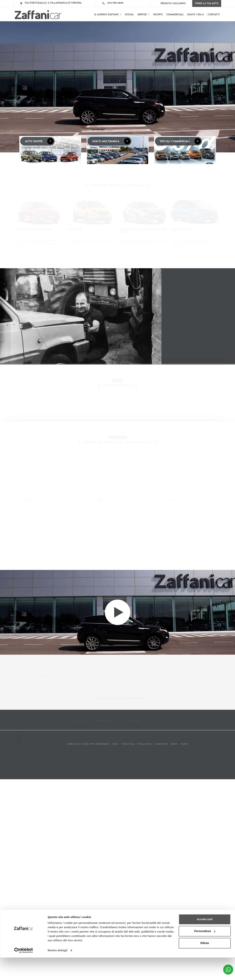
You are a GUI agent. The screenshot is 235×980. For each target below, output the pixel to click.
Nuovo (158, 15)
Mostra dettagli (58, 973)
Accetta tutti (205, 942)
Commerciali (175, 15)
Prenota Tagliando (173, 4)
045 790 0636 (115, 3)
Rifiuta (205, 966)
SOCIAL (129, 15)
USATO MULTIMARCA (111, 141)
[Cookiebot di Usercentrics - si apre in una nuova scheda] (24, 973)
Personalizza (205, 954)
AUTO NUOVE (39, 141)
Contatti (214, 15)
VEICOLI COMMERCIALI (180, 141)
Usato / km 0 (195, 15)
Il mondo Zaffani (108, 15)
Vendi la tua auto (207, 4)
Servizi (144, 15)
